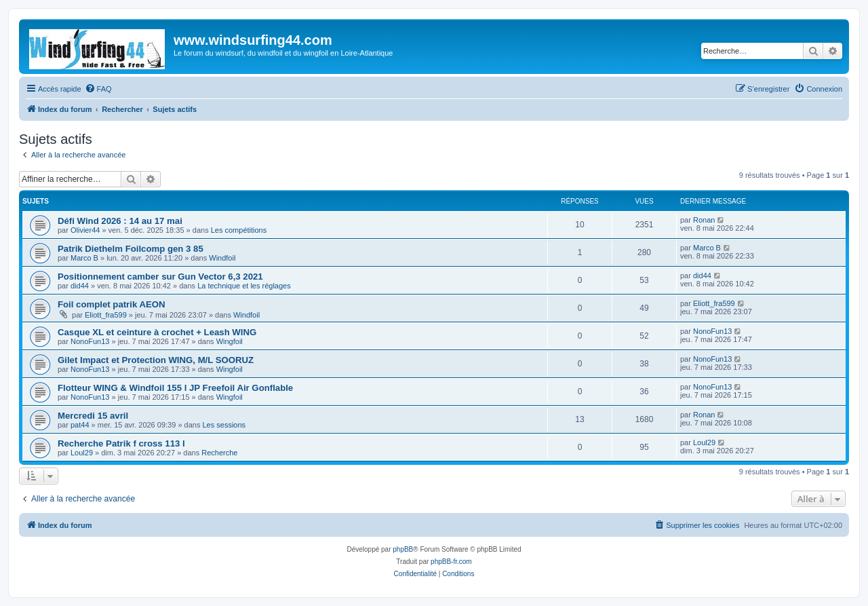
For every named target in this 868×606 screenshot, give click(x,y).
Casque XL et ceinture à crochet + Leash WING (157, 332)
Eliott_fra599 (106, 315)
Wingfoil (230, 341)
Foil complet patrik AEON (112, 304)
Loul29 (82, 453)
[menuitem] (98, 89)
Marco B (84, 258)
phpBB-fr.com (451, 562)
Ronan (704, 220)
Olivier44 (85, 230)
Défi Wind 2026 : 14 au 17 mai (120, 221)
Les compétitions (239, 230)
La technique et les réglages (244, 286)
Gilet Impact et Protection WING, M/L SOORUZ (156, 360)
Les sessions (224, 425)
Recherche (219, 453)
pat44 (80, 425)
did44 (80, 286)
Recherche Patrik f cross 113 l (121, 443)
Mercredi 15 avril (93, 416)
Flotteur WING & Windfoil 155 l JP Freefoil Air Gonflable (175, 388)
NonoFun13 (90, 341)
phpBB (403, 549)
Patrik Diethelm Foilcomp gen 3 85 (131, 249)
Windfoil (222, 258)
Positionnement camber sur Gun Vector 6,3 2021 (160, 277)
